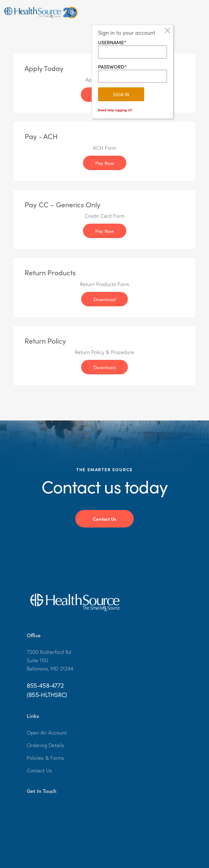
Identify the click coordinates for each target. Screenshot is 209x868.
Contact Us (104, 519)
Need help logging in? (115, 110)
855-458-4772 (45, 685)
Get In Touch (42, 791)
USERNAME (111, 42)
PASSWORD (111, 66)
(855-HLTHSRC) (47, 695)
